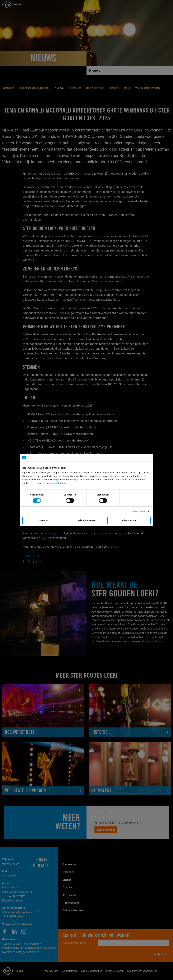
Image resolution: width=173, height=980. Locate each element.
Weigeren (43, 520)
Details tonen (138, 511)
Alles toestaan (130, 520)
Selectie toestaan (87, 520)
